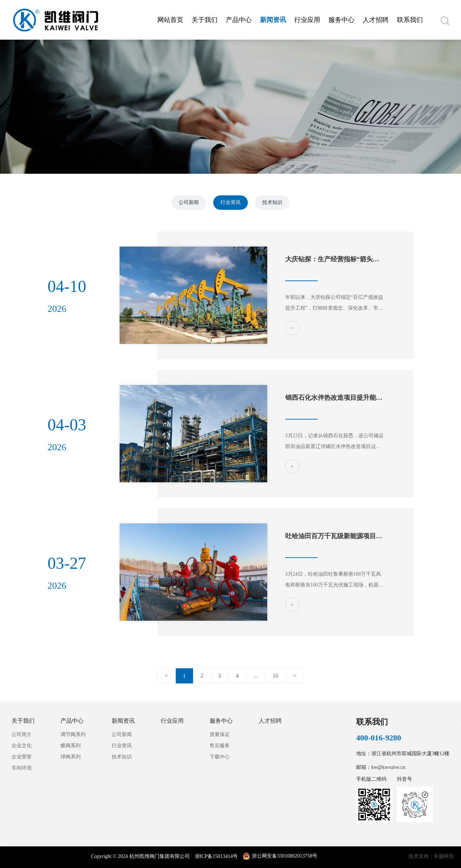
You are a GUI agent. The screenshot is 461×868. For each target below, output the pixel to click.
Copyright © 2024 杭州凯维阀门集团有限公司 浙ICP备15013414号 (165, 856)
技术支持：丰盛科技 (431, 856)
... (256, 676)
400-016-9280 (379, 738)
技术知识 (272, 202)
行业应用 (307, 20)
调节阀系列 (73, 734)
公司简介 (22, 734)
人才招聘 (376, 20)
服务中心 (341, 20)
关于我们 (205, 20)
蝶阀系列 (71, 746)
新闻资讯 (273, 20)
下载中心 (220, 757)
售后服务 (220, 746)
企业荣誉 (22, 757)
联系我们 (410, 20)
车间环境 (22, 768)
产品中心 (239, 20)
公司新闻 (189, 202)
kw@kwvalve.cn (388, 767)
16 (276, 676)
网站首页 (170, 20)
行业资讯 (230, 202)
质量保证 (220, 734)
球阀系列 (71, 757)
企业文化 (22, 746)
